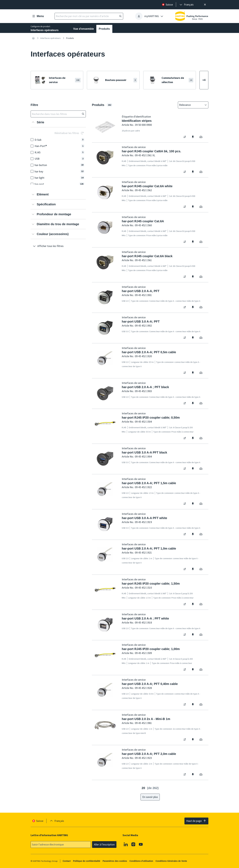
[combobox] (191, 105)
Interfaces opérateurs (51, 38)
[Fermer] (205, 5)
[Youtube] (141, 844)
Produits (104, 29)
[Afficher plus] (204, 80)
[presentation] (186, 5)
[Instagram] (133, 844)
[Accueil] (33, 38)
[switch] (186, 137)
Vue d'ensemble (84, 29)
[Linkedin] (126, 844)
